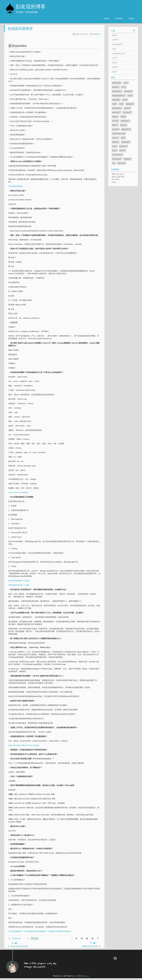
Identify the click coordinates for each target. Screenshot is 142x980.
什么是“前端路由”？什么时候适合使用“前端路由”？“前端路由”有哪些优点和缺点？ (54, 933)
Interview (48, 940)
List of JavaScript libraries (32, 494)
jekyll (62, 978)
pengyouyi (110, 36)
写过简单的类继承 (29, 188)
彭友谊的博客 (31, 7)
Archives (119, 18)
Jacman (76, 978)
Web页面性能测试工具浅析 (32, 582)
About (131, 18)
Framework (30, 940)
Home (106, 18)
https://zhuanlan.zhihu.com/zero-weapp (37, 747)
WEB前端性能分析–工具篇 (32, 587)
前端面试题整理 (34, 30)
